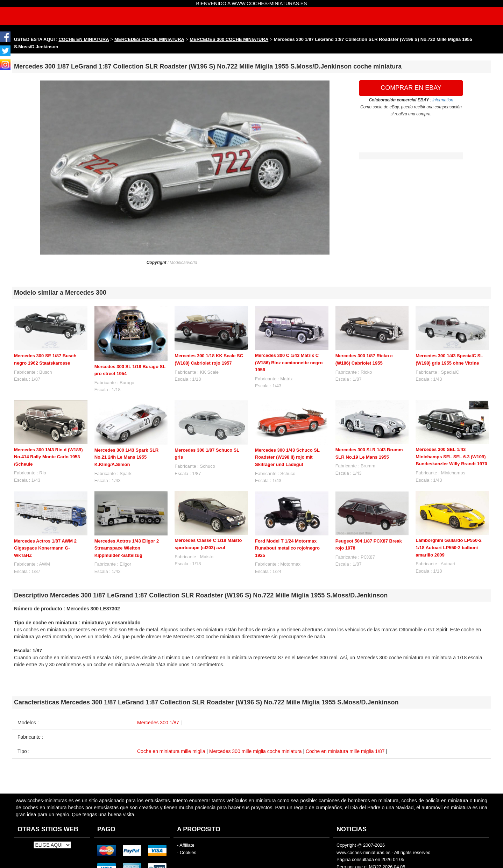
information (443, 100)
